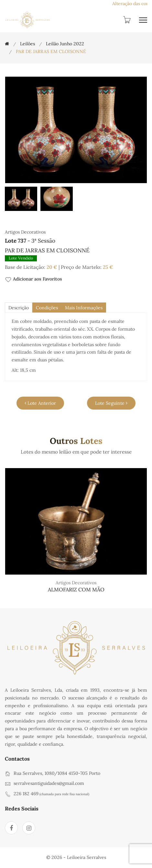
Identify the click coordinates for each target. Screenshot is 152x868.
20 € (52, 267)
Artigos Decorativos (76, 583)
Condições (47, 308)
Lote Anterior (40, 403)
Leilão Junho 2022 (65, 44)
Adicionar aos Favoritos (33, 279)
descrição (19, 308)
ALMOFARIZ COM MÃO (76, 589)
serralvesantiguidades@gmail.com (49, 783)
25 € (108, 267)
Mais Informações (84, 308)
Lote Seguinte (111, 403)
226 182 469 (26, 794)
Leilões (27, 44)
